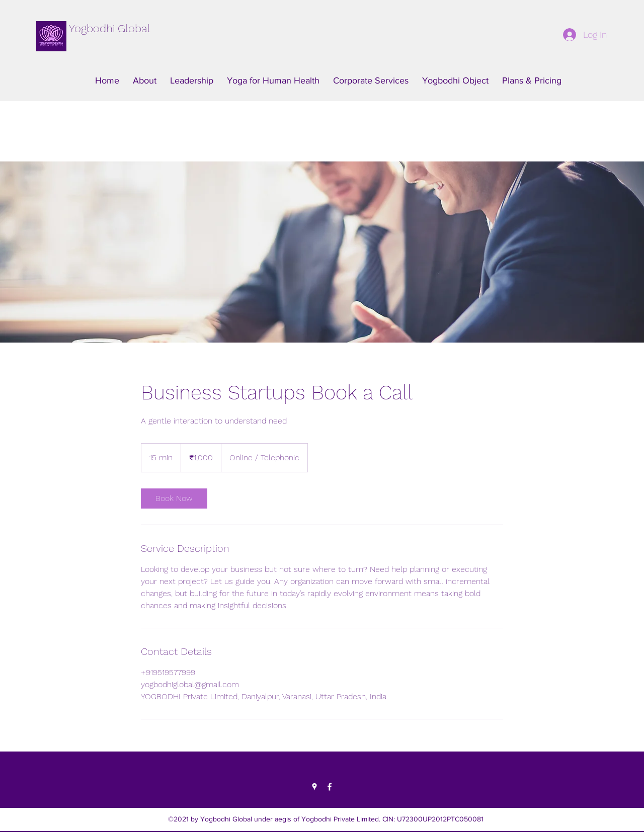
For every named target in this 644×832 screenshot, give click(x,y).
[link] (174, 498)
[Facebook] (330, 787)
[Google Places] (314, 787)
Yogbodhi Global (110, 28)
